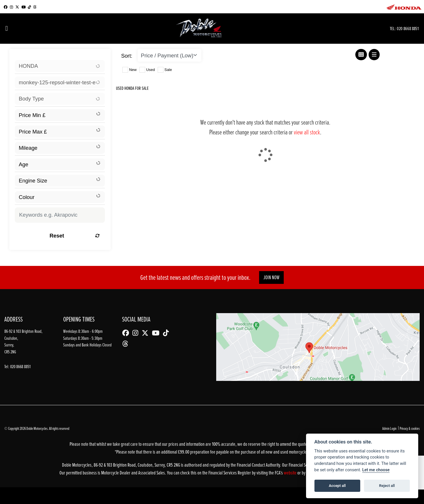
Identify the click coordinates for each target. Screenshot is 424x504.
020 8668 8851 (408, 28)
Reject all (387, 486)
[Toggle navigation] (7, 29)
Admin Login (389, 428)
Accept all (337, 486)
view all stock (307, 132)
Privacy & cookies (410, 428)
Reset (75, 236)
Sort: (127, 56)
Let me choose (376, 470)
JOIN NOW (271, 277)
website (291, 473)
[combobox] (60, 66)
